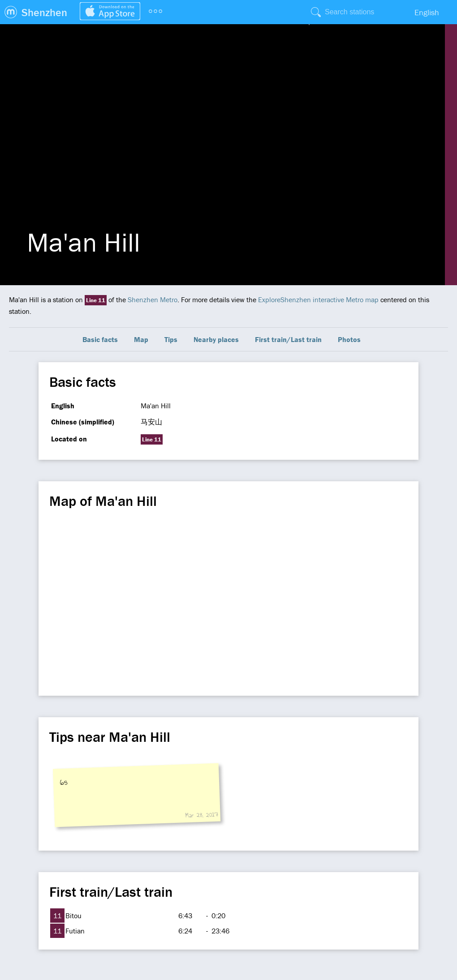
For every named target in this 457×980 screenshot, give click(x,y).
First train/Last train (288, 339)
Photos (349, 339)
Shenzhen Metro (153, 300)
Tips (171, 339)
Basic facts (100, 339)
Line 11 (96, 300)
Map (141, 339)
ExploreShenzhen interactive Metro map (318, 300)
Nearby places (216, 339)
